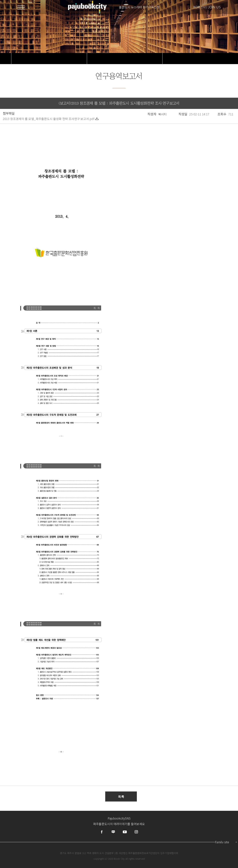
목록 (121, 797)
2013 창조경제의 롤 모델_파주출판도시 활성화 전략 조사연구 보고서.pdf (51, 119)
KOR (197, 7)
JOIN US (214, 7)
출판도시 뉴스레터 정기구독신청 (139, 7)
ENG (204, 7)
